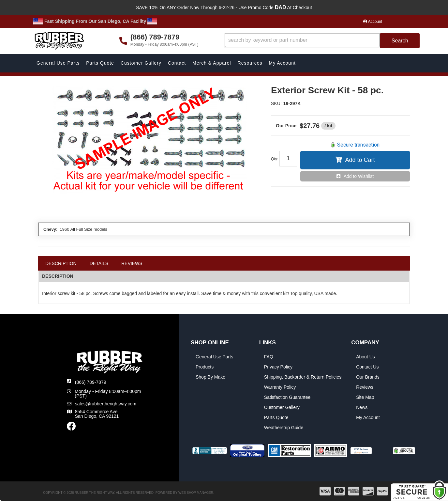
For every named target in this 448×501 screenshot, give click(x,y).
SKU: (276, 103)
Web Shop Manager (196, 493)
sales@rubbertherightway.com (106, 404)
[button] (322, 41)
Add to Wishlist (359, 176)
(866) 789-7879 (91, 382)
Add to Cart (360, 160)
